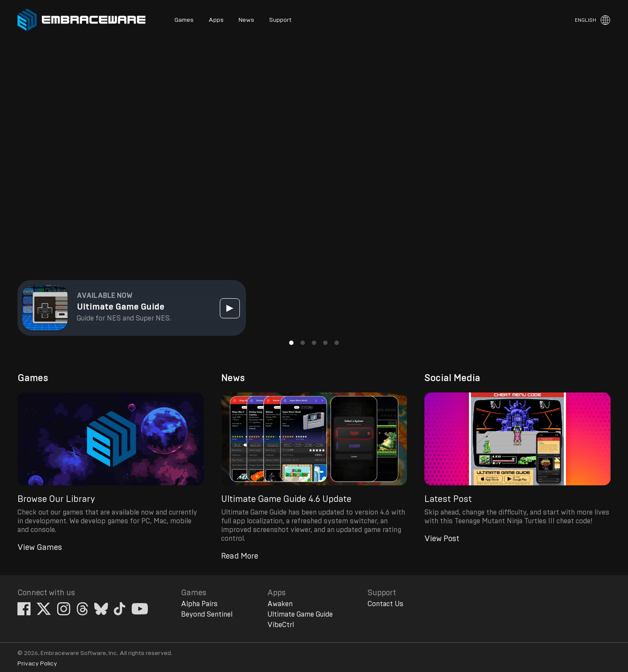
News (246, 20)
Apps (216, 20)
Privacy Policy (37, 664)
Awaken (280, 604)
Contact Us (386, 604)
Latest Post (448, 499)
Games (184, 20)
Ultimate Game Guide (300, 614)
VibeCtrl (281, 625)
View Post (442, 539)
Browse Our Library (56, 499)
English (585, 20)
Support (280, 20)
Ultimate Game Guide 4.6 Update (286, 499)
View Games (40, 548)
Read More (240, 556)
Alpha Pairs (199, 604)
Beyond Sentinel (207, 614)
